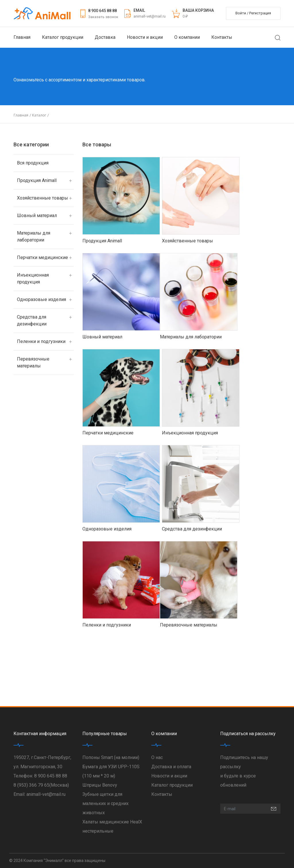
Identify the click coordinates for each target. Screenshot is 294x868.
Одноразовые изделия (41, 299)
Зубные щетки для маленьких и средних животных (106, 803)
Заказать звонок (103, 17)
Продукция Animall (37, 180)
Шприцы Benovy (100, 785)
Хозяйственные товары (42, 198)
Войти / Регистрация (253, 13)
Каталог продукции (63, 37)
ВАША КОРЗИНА (198, 10)
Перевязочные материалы (33, 362)
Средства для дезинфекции (32, 320)
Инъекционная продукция (33, 278)
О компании (187, 37)
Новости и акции (145, 37)
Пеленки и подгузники (41, 341)
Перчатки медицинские (42, 257)
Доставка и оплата (171, 767)
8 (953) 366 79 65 (31, 785)
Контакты (222, 37)
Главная (22, 37)
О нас (157, 757)
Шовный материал (37, 215)
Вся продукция (33, 163)
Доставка (105, 37)
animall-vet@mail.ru (150, 16)
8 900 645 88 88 (102, 11)
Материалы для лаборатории (34, 236)
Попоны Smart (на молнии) (111, 757)
